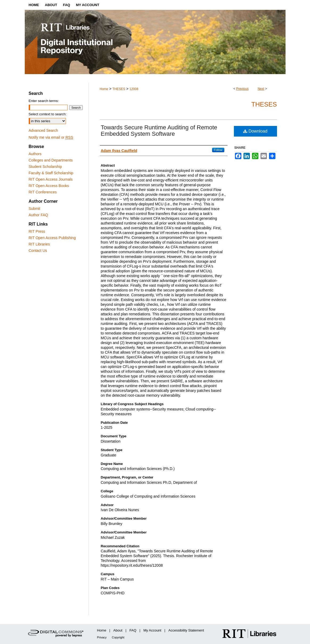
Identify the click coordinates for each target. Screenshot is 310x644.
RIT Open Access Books (49, 186)
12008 (134, 89)
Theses (264, 104)
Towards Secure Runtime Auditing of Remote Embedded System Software (159, 131)
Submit (35, 209)
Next (261, 89)
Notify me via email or (51, 137)
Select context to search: (48, 114)
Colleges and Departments (51, 160)
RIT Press (37, 231)
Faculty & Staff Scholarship (51, 173)
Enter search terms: (44, 101)
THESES (119, 89)
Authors (35, 154)
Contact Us (38, 251)
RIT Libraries (39, 244)
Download (255, 131)
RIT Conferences (43, 192)
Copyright (118, 637)
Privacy (102, 637)
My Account (152, 630)
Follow (218, 150)
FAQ (133, 630)
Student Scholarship (45, 167)
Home (104, 89)
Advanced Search (44, 130)
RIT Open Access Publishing (52, 238)
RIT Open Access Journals (51, 179)
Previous (242, 89)
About (118, 630)
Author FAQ (38, 215)
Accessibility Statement (186, 630)
